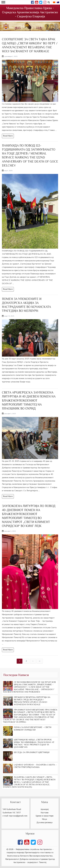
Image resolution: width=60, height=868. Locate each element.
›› (40, 661)
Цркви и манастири (45, 816)
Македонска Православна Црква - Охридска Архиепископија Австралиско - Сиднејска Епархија (30, 12)
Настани (45, 813)
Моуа (44, 819)
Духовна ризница (44, 822)
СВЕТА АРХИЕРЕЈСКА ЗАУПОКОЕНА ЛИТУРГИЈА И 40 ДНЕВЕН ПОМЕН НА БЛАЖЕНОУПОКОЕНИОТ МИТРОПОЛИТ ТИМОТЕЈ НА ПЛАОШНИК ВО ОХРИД (29, 400)
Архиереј (45, 809)
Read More (8, 136)
